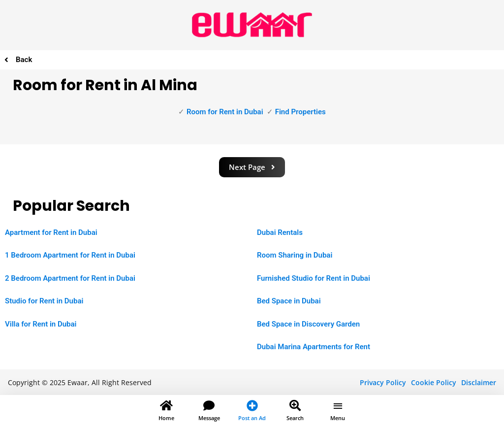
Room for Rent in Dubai (225, 112)
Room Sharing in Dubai (295, 255)
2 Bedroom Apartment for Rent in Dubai (70, 278)
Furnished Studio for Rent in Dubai (314, 278)
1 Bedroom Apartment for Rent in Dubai (70, 255)
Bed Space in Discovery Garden (308, 324)
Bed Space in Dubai (289, 301)
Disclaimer (479, 382)
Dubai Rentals (280, 232)
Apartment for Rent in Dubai (51, 232)
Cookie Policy (434, 382)
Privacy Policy (383, 382)
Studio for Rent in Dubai (44, 301)
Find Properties (300, 112)
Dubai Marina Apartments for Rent (314, 347)
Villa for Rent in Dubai (41, 324)
